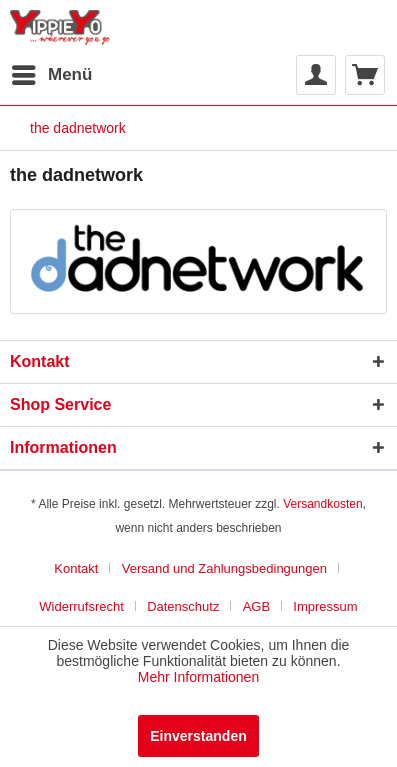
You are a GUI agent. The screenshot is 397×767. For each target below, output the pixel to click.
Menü (52, 71)
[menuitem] (51, 75)
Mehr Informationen (198, 677)
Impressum (325, 606)
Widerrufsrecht (81, 606)
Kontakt (76, 568)
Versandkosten (322, 504)
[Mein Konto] (316, 75)
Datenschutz (183, 606)
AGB (256, 606)
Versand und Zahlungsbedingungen (224, 568)
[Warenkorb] (365, 75)
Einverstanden (198, 736)
